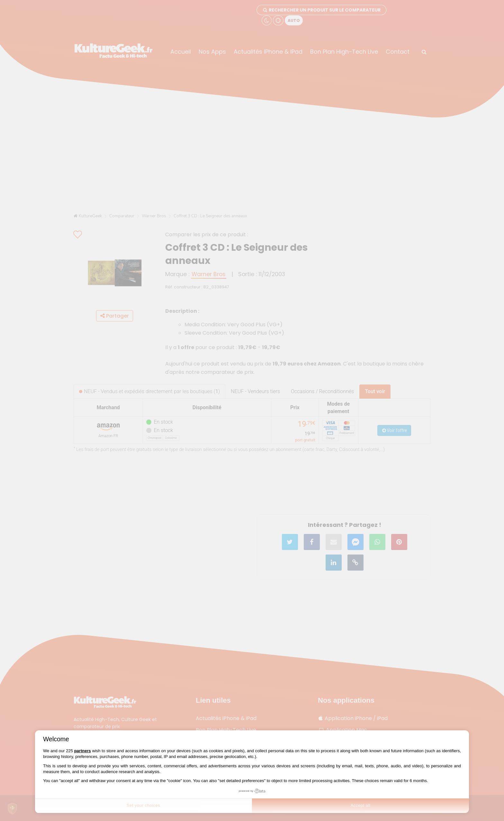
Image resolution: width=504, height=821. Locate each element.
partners (83, 751)
